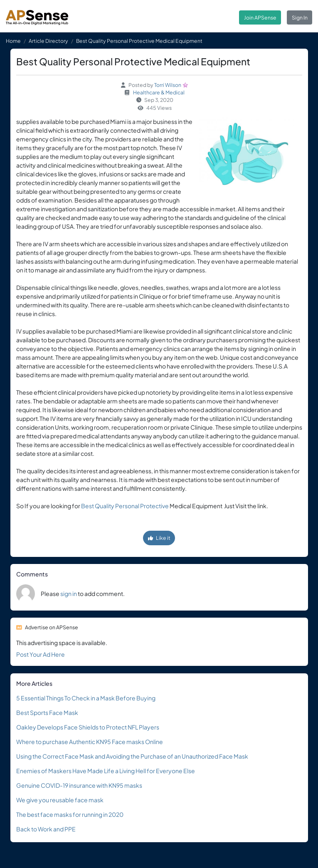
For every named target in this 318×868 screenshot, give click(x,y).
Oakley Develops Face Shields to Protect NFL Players (88, 727)
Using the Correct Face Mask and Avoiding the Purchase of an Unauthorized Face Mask (132, 756)
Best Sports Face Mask (47, 712)
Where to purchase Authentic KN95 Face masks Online (90, 742)
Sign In (300, 17)
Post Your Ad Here (41, 654)
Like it (159, 538)
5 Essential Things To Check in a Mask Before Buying (86, 698)
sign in (69, 594)
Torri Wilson (168, 85)
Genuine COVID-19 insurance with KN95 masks (79, 785)
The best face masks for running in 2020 (70, 814)
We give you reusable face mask (60, 800)
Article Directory (48, 41)
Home (13, 41)
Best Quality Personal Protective (125, 506)
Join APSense (260, 17)
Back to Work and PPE (46, 829)
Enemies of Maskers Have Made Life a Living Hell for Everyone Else (106, 771)
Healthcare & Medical (159, 92)
